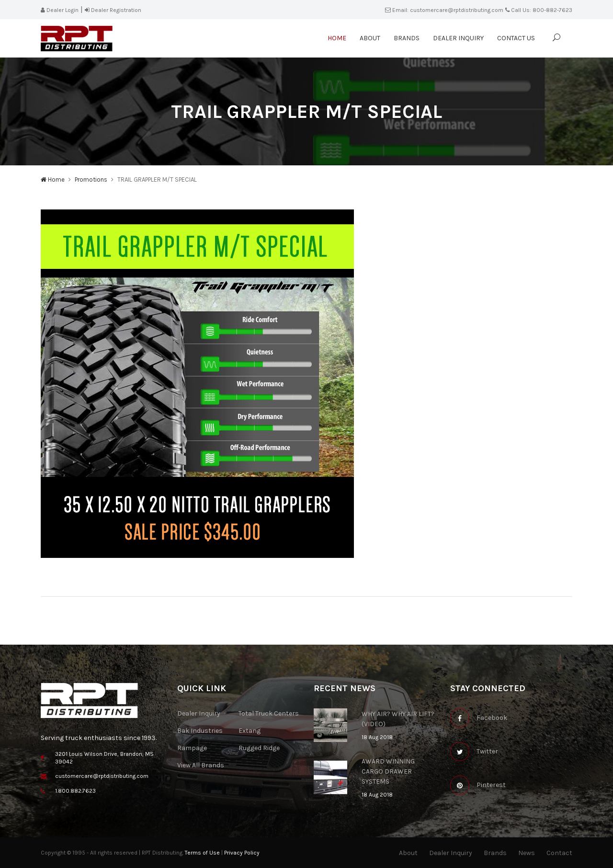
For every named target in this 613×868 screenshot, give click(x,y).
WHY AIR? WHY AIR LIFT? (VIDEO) (398, 719)
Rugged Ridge (259, 748)
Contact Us (516, 38)
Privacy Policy (242, 853)
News (527, 853)
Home (337, 38)
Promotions (91, 179)
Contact (559, 853)
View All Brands (201, 765)
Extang (250, 731)
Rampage (192, 748)
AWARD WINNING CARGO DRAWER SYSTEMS (388, 771)
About (370, 38)
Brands (407, 38)
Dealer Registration (113, 10)
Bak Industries (200, 731)
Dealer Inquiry (458, 38)
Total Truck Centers (269, 713)
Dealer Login (60, 10)
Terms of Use (202, 853)
